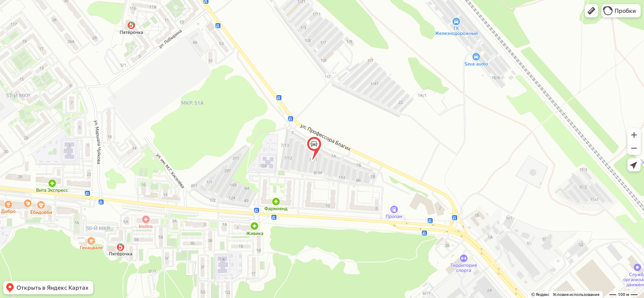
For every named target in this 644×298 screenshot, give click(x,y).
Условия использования (576, 294)
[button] (591, 11)
